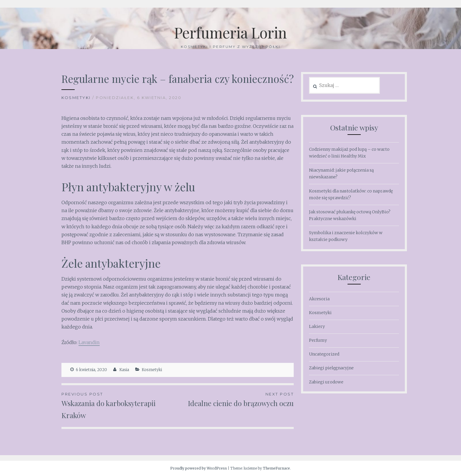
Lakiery (317, 326)
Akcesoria (319, 299)
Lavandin (89, 342)
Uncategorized (324, 354)
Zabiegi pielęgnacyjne (331, 368)
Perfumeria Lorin (230, 32)
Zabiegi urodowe (326, 382)
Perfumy (318, 340)
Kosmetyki (76, 98)
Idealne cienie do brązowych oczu (236, 399)
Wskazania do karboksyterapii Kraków (120, 405)
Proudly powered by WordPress (199, 468)
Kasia (124, 370)
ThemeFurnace (276, 468)
